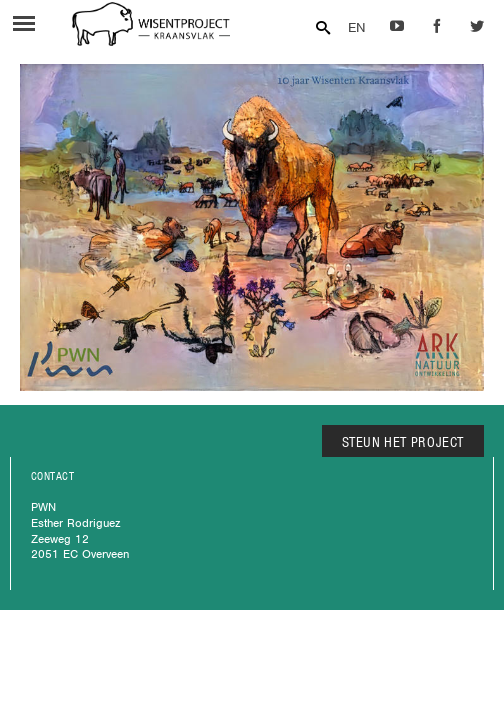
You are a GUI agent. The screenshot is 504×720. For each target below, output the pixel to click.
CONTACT (52, 476)
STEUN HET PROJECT (403, 442)
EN (357, 27)
